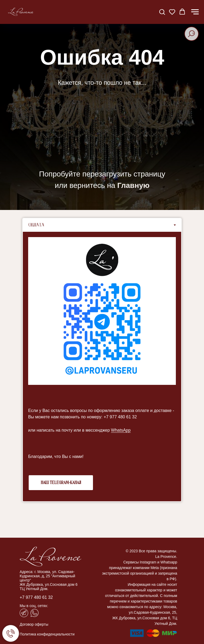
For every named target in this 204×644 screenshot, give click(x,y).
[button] (162, 12)
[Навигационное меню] (195, 12)
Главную (133, 185)
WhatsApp (121, 430)
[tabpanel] (102, 367)
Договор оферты (34, 624)
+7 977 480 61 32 (36, 597)
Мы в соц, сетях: (34, 606)
